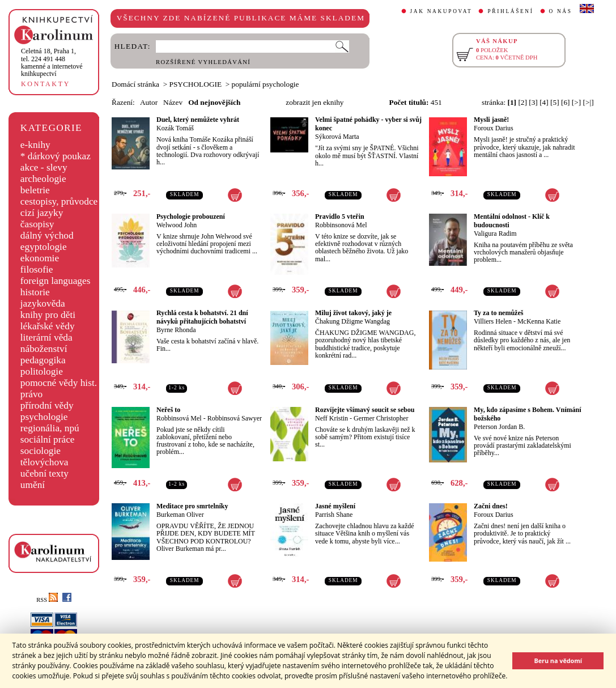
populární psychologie (265, 84)
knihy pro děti (48, 315)
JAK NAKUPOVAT (441, 11)
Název (173, 102)
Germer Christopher (381, 418)
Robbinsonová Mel (341, 225)
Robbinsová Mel (179, 418)
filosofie (37, 269)
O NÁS (561, 11)
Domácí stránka (135, 84)
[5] (555, 102)
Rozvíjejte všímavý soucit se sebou (365, 410)
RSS (47, 600)
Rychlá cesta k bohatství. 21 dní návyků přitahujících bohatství (202, 317)
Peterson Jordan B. (499, 427)
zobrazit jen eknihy (315, 102)
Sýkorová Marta (337, 137)
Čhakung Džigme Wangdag (352, 321)
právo (31, 394)
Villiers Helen (493, 321)
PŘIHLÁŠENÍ (510, 11)
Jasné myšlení (335, 506)
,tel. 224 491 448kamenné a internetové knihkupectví (52, 62)
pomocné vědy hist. (59, 383)
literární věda (46, 337)
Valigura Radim (495, 233)
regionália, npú (50, 428)
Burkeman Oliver (180, 515)
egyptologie (44, 247)
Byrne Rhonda (176, 330)
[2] (522, 102)
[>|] (589, 102)
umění (33, 485)
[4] (544, 102)
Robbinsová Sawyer (235, 418)
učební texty (44, 473)
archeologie (43, 179)
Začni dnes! (491, 506)
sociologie (41, 451)
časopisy (37, 224)
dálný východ (47, 235)
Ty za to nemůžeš (498, 313)
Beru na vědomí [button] (558, 661)
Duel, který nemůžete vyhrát (198, 120)
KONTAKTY (46, 84)
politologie (42, 371)
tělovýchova (44, 462)
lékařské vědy (48, 326)
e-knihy (35, 145)
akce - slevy (44, 167)
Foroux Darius (494, 128)
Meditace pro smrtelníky (192, 506)
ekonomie (40, 258)
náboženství (44, 349)
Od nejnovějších (214, 102)
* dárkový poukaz (56, 156)
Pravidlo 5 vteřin (340, 216)
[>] (576, 102)
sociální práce (48, 439)
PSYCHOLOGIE (196, 84)
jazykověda (43, 303)
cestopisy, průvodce (59, 201)
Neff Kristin (332, 418)
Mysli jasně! (491, 120)
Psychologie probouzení (191, 216)
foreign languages (56, 281)
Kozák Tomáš (175, 128)
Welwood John (177, 225)
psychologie (44, 417)
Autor (149, 102)
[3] (533, 102)
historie (35, 292)
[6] (566, 102)
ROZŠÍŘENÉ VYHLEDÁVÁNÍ (203, 62)
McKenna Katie (539, 321)
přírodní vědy (47, 405)
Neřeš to (168, 410)
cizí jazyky (42, 213)
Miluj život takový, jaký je (353, 313)
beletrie (35, 190)
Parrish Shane (334, 515)
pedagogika (43, 360)
